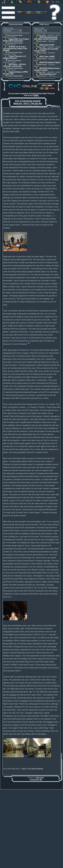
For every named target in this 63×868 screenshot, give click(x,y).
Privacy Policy (47, 867)
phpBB (49, 864)
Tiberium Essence (13, 61)
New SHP (41, 35)
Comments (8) (36, 853)
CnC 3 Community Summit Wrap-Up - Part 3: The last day (28, 102)
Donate (48, 2)
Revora (4, 2)
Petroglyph (30, 2)
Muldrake (18, 864)
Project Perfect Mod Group (30, 865)
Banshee (40, 851)
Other (39, 2)
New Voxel (41, 41)
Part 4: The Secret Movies (32, 842)
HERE (36, 95)
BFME (21, 2)
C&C (13, 2)
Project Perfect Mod (14, 35)
